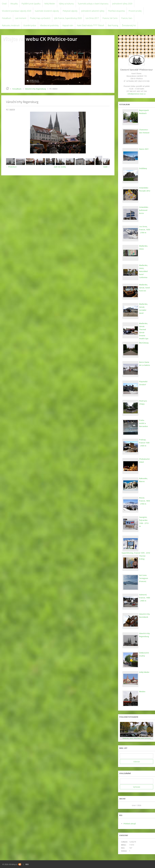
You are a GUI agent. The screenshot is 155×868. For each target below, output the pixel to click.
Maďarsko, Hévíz (143, 247)
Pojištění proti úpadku (31, 4)
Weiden (142, 692)
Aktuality (14, 4)
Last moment (21, 18)
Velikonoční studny (144, 654)
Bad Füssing (113, 25)
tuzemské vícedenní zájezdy (47, 11)
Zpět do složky (60, 167)
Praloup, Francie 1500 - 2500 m (144, 443)
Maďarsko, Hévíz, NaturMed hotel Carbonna (143, 271)
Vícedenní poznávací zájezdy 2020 (17, 11)
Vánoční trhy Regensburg (35, 89)
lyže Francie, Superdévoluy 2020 (68, 18)
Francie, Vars (127, 18)
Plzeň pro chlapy (143, 402)
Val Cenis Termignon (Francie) (144, 578)
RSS (27, 864)
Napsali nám (68, 25)
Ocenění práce (30, 25)
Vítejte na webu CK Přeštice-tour (40, 39)
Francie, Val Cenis (110, 18)
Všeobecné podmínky (49, 25)
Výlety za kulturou (66, 4)
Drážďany (143, 168)
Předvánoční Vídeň (144, 461)
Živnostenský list (129, 25)
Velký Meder (50, 4)
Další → (107, 167)
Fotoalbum (7, 18)
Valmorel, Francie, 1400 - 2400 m (145, 598)
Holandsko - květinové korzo (144, 210)
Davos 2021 (144, 149)
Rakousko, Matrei (143, 480)
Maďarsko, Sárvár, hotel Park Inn (144, 288)
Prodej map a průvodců (40, 18)
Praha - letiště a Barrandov (143, 423)
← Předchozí (11, 167)
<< (123, 805)
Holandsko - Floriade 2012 (145, 189)
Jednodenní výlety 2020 (122, 4)
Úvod (4, 4)
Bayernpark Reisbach (144, 112)
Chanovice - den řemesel (144, 131)
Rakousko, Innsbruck (11, 25)
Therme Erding (142, 557)
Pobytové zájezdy (70, 11)
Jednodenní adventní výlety (93, 11)
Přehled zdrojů (130, 824)
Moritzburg (144, 343)
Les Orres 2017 (92, 18)
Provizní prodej (135, 11)
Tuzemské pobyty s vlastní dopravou (93, 4)
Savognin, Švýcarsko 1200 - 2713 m (144, 522)
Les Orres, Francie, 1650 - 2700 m (145, 230)
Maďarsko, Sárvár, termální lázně (143, 309)
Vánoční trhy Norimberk (144, 616)
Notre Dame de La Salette (145, 364)
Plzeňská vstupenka (116, 11)
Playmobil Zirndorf (143, 383)
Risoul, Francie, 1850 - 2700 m (145, 501)
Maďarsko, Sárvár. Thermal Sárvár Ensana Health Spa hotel (144, 332)
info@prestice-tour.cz (137, 94)
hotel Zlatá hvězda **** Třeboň (91, 25)
